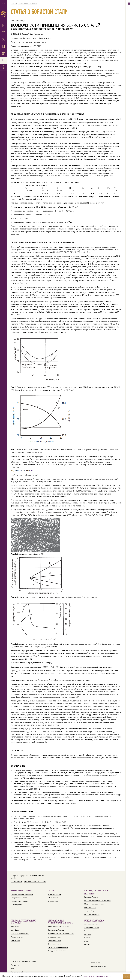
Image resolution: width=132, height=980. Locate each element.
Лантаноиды (15, 940)
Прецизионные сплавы (19, 898)
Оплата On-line (16, 881)
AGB (12, 969)
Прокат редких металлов (20, 933)
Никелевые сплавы (21, 891)
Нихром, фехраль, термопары (22, 894)
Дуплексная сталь (54, 944)
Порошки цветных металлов (58, 926)
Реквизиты (15, 965)
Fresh (105, 966)
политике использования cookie (97, 976)
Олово (87, 941)
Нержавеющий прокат (56, 930)
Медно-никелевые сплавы (94, 904)
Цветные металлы (94, 920)
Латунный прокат (91, 911)
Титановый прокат (55, 894)
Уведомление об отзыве (20, 972)
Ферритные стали (54, 940)
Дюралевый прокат (92, 927)
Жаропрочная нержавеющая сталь (61, 933)
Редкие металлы (17, 937)
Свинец (87, 945)
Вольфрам (15, 926)
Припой (87, 938)
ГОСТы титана (53, 898)
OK (126, 976)
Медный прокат (90, 907)
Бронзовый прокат (91, 897)
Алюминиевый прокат (93, 924)
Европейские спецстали (20, 901)
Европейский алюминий (93, 931)
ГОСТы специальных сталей (58, 947)
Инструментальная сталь (57, 951)
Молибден (15, 930)
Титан (51, 891)
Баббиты (88, 934)
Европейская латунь (92, 914)
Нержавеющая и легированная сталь (60, 922)
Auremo (4, 14)
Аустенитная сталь (55, 937)
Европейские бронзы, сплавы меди (97, 900)
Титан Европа (53, 901)
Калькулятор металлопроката (35, 881)
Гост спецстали (16, 905)
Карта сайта (96, 963)
